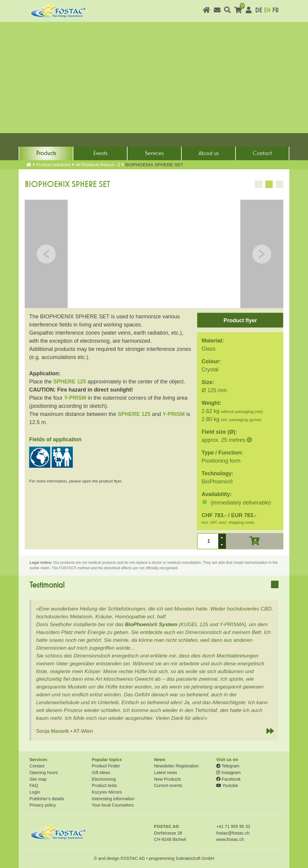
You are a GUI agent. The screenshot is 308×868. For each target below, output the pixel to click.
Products (46, 153)
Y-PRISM (75, 398)
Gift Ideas (101, 773)
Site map (38, 779)
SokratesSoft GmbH (195, 858)
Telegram (228, 766)
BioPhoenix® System (151, 624)
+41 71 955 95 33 (233, 826)
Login (35, 792)
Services (154, 153)
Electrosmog (104, 779)
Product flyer (240, 320)
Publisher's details (47, 799)
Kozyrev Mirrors (107, 792)
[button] (222, 537)
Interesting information (113, 799)
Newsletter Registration (176, 766)
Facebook (228, 779)
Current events (168, 785)
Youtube (227, 785)
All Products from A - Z (98, 165)
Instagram (228, 773)
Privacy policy (43, 805)
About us (209, 153)
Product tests (104, 785)
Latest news (166, 773)
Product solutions (53, 165)
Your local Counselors (113, 805)
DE (259, 10)
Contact (262, 153)
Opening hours (44, 773)
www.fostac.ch (230, 839)
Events (100, 153)
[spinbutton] (208, 541)
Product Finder (106, 766)
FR (275, 10)
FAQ (34, 785)
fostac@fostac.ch (233, 833)
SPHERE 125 (70, 382)
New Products (168, 779)
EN (267, 10)
